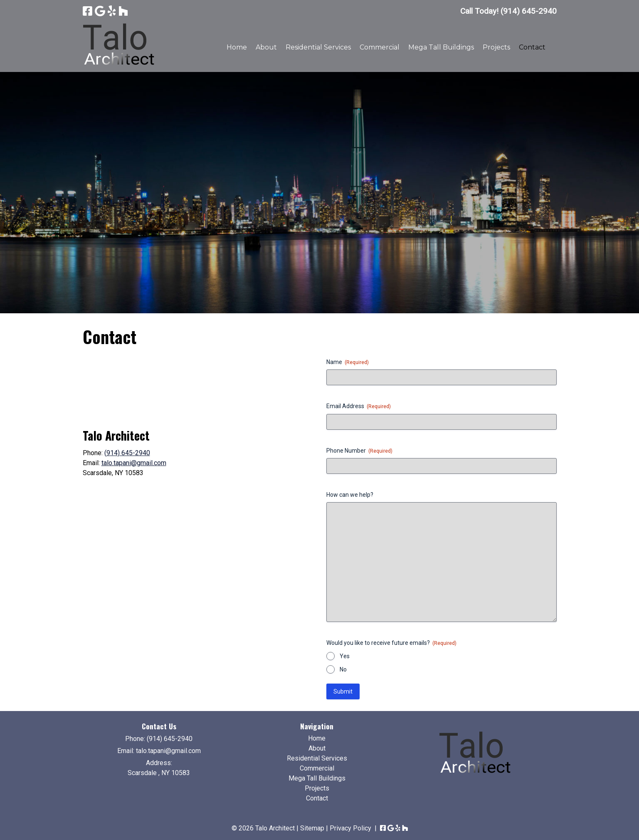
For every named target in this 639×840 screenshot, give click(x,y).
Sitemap (312, 828)
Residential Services (318, 47)
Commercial (380, 47)
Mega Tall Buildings (441, 47)
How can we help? (350, 495)
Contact (532, 47)
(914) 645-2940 (127, 453)
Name (348, 362)
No (343, 669)
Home (237, 47)
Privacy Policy (350, 828)
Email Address (359, 406)
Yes (345, 656)
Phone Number (359, 451)
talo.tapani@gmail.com (134, 463)
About (266, 47)
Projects (496, 47)
